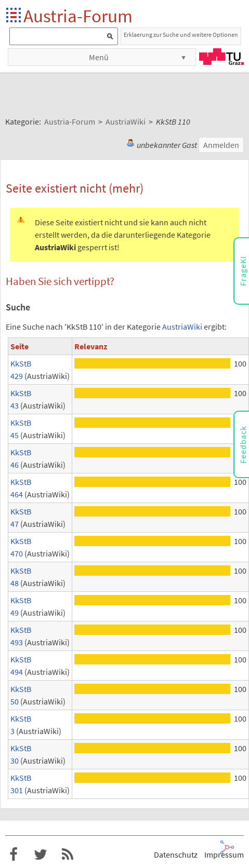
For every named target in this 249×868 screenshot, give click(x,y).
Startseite (14, 16)
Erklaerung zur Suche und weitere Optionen (181, 35)
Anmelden (221, 145)
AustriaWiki (182, 327)
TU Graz (221, 57)
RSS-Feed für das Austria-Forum (68, 855)
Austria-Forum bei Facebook (14, 855)
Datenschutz (176, 855)
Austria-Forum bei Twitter (41, 855)
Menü (99, 57)
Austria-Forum (78, 16)
